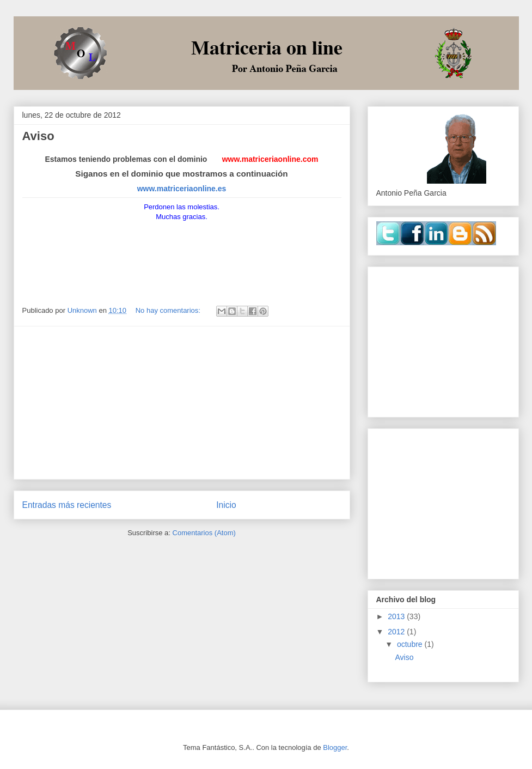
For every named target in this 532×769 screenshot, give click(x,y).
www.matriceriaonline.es (182, 189)
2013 (397, 616)
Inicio (226, 505)
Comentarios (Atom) (204, 533)
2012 (397, 632)
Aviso (38, 136)
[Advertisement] (182, 403)
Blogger (335, 747)
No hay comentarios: (169, 310)
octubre (411, 644)
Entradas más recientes (67, 505)
